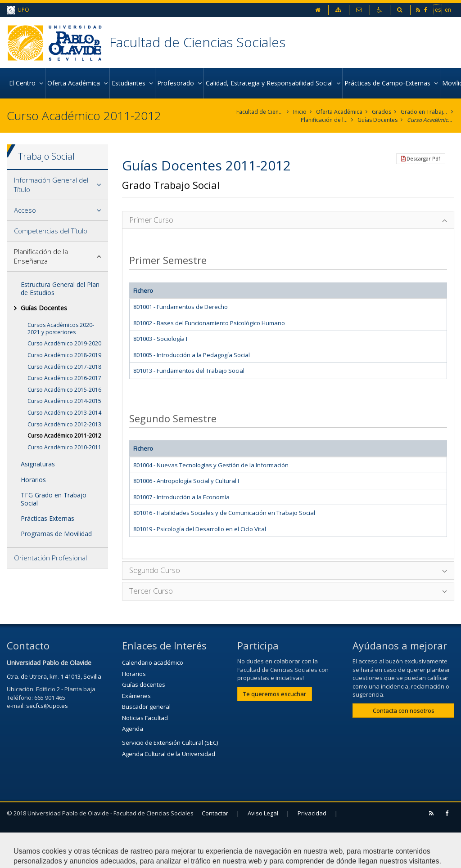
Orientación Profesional (50, 558)
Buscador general (146, 707)
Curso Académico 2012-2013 (64, 424)
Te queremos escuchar (275, 694)
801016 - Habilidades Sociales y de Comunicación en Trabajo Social (224, 513)
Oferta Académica (339, 112)
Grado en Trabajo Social (424, 112)
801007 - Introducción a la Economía (181, 497)
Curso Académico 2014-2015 (64, 401)
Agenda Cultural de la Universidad (169, 754)
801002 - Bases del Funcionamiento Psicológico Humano (209, 323)
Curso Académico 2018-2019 (64, 355)
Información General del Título (51, 185)
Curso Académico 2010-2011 (64, 447)
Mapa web (26, 835)
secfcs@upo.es (47, 706)
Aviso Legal (263, 813)
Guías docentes (144, 685)
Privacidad (312, 813)
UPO (18, 10)
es (438, 9)
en (448, 9)
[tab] (58, 185)
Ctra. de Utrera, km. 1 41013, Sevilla (54, 676)
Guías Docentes (377, 120)
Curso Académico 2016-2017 (64, 378)
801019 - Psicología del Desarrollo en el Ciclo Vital (200, 529)
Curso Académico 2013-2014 (64, 413)
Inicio (300, 112)
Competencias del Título (51, 231)
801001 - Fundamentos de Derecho (181, 307)
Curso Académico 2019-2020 (64, 343)
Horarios (33, 480)
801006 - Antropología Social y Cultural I (186, 481)
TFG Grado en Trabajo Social (54, 499)
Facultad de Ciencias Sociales (197, 42)
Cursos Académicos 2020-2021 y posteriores (61, 329)
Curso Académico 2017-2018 (64, 367)
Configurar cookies (44, 857)
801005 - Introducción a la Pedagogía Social (192, 355)
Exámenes (136, 696)
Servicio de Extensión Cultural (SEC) (170, 743)
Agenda (133, 729)
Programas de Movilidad (56, 534)
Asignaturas (38, 464)
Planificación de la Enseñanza (324, 120)
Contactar (215, 813)
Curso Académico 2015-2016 (64, 390)
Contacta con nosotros (404, 711)
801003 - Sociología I (160, 339)
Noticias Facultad (145, 718)
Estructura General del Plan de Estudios (60, 289)
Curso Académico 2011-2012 (431, 120)
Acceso (25, 210)
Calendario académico (153, 662)
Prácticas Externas (47, 518)
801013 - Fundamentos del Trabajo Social (189, 371)
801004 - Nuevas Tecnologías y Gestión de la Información (211, 465)
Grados (382, 112)
